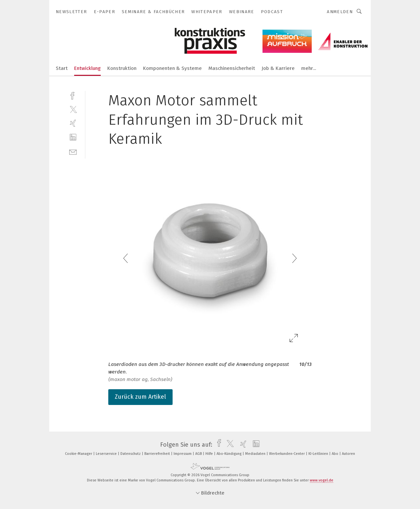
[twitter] (73, 109)
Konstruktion (122, 68)
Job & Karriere (278, 68)
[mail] (73, 151)
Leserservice (107, 454)
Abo (336, 454)
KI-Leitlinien (319, 454)
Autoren (348, 454)
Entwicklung (87, 68)
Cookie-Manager (79, 454)
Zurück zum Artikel (140, 397)
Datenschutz (131, 454)
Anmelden (340, 12)
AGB (199, 454)
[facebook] (73, 95)
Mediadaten (256, 454)
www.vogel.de (322, 480)
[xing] (73, 123)
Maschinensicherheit (232, 68)
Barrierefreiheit (158, 454)
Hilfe (210, 454)
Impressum (183, 454)
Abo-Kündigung (230, 454)
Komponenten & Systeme (172, 68)
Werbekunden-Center (287, 454)
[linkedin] (73, 137)
